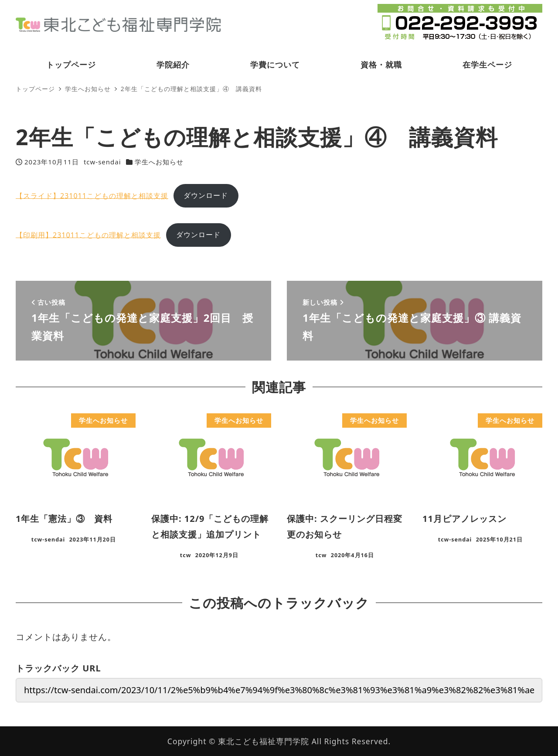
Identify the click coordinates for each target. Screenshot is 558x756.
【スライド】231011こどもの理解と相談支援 (92, 195)
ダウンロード (206, 195)
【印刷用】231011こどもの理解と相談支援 (88, 235)
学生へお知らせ (159, 162)
